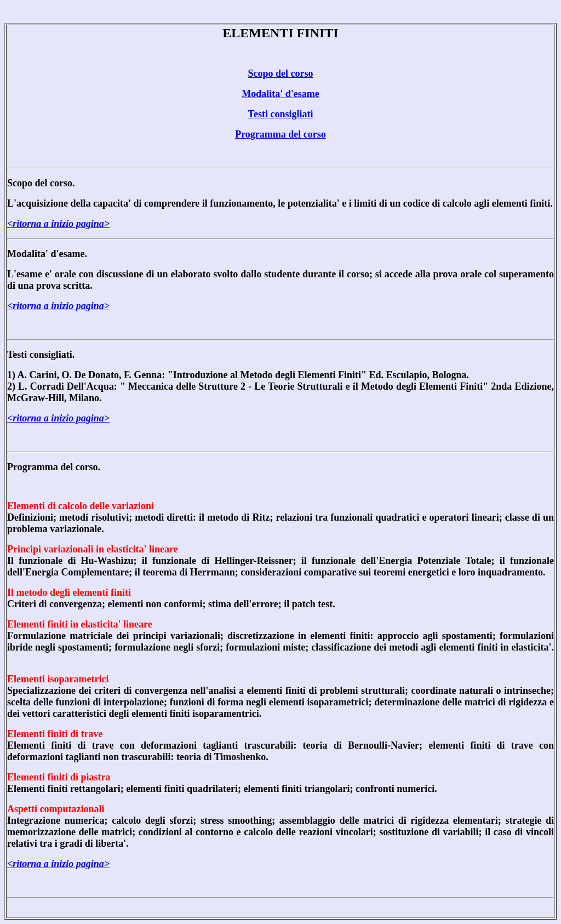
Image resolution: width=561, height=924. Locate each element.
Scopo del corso (281, 73)
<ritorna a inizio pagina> (58, 224)
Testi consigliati (281, 114)
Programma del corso (280, 134)
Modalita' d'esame (280, 94)
